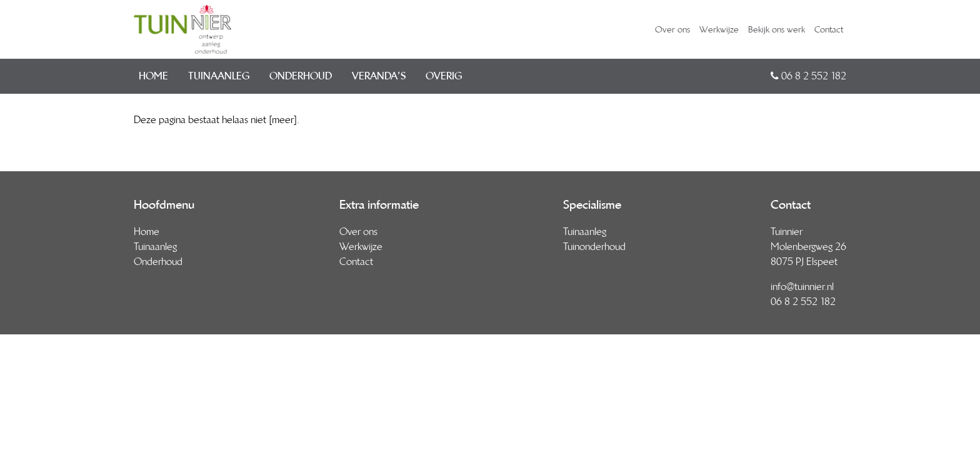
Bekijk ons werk (777, 30)
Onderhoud (301, 76)
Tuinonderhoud (594, 247)
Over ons (672, 30)
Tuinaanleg (219, 76)
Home (153, 76)
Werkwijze (719, 30)
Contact (829, 30)
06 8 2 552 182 (808, 76)
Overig (444, 76)
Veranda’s (379, 76)
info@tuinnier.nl (802, 287)
